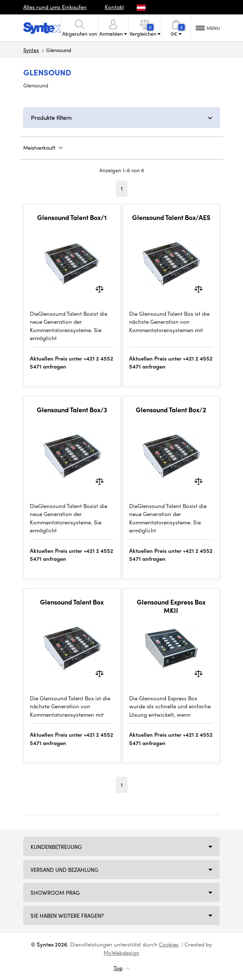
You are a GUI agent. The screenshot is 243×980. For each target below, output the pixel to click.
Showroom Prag (55, 893)
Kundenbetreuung (56, 847)
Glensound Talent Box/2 (171, 410)
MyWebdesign (121, 953)
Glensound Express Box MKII (171, 606)
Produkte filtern (51, 117)
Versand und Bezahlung (64, 870)
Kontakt (114, 7)
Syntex (31, 50)
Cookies (169, 944)
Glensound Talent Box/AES (171, 217)
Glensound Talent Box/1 (72, 217)
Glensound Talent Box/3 (72, 410)
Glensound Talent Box (72, 602)
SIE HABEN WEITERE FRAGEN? (67, 916)
